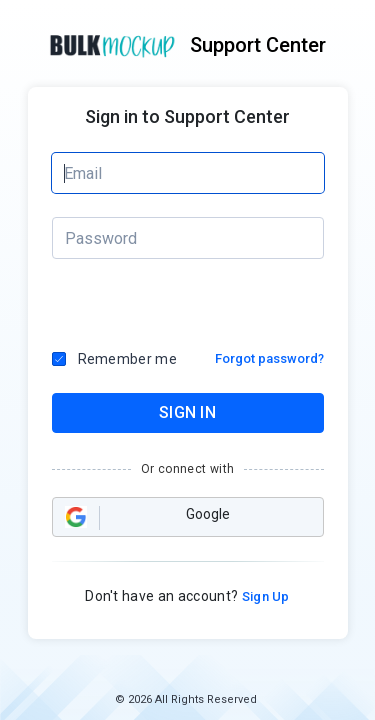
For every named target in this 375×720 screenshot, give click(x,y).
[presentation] (137, 305)
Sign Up (264, 596)
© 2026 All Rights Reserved (186, 699)
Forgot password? (269, 358)
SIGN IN (187, 412)
